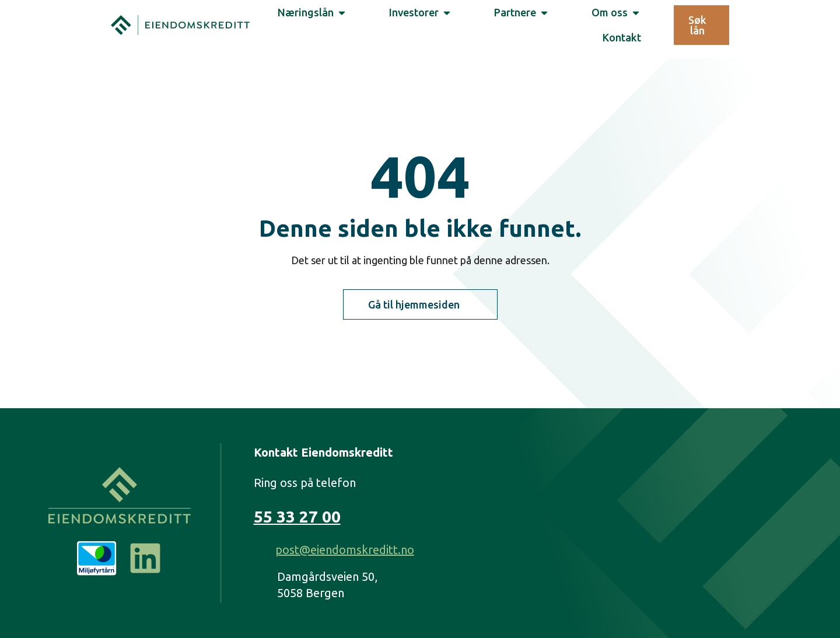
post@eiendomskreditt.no (345, 550)
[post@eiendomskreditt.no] (260, 551)
